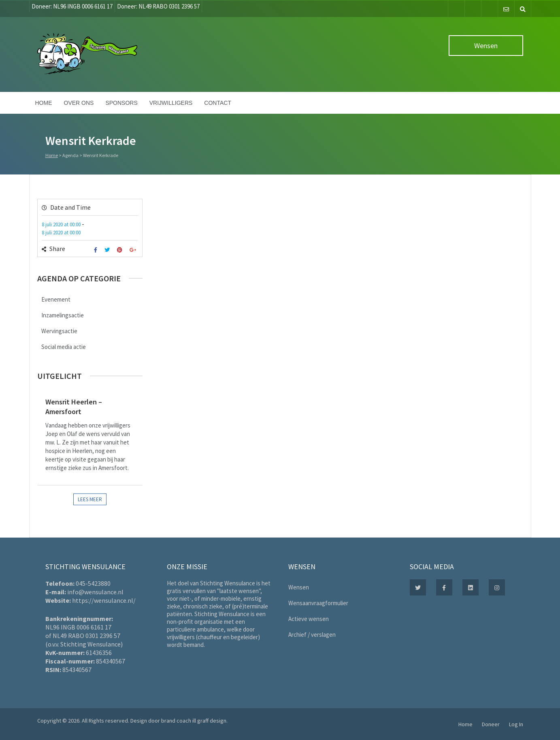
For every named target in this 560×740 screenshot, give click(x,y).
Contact (218, 103)
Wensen (486, 46)
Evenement (56, 299)
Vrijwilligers (171, 103)
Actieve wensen (309, 619)
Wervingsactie (59, 331)
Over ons (79, 103)
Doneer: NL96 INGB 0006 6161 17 (72, 6)
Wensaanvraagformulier (318, 603)
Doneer (491, 724)
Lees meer (90, 499)
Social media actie (64, 347)
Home (44, 103)
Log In (516, 724)
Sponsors (121, 103)
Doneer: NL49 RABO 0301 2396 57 (158, 6)
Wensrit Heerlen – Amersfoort (74, 407)
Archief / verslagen (312, 635)
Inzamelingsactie (63, 315)
